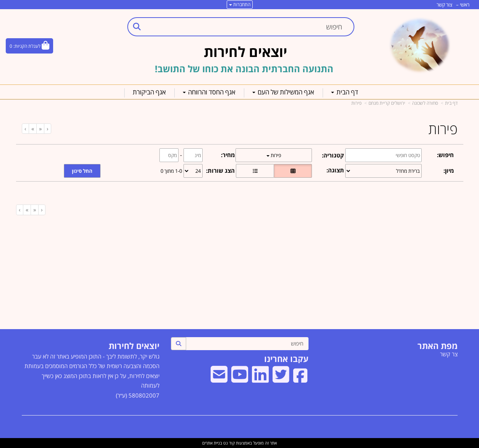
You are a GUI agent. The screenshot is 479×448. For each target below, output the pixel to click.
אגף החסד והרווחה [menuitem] (209, 92)
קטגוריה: (333, 155)
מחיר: (228, 155)
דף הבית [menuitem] (345, 92)
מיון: (449, 170)
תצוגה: (335, 170)
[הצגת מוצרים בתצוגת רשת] (293, 171)
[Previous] (40, 129)
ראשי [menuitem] (465, 5)
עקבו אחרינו (286, 359)
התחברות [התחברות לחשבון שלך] (240, 4)
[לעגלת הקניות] (29, 46)
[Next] (32, 129)
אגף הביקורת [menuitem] (149, 92)
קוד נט (228, 443)
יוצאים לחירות (134, 346)
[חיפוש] (247, 344)
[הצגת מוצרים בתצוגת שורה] (255, 171)
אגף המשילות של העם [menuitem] (283, 92)
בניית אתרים (212, 443)
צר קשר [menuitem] (449, 354)
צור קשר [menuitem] (444, 5)
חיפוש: (445, 155)
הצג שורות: (220, 170)
